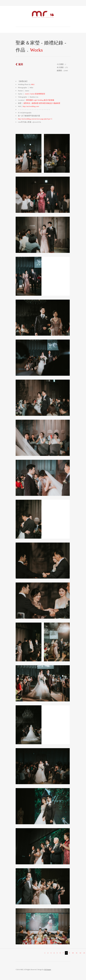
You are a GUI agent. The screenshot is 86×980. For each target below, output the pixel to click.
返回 (21, 64)
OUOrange (47, 970)
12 (80, 953)
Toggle (43, 3)
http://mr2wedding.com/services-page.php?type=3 (35, 119)
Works (36, 50)
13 (84, 953)
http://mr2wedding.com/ (31, 106)
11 (77, 953)
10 (73, 953)
